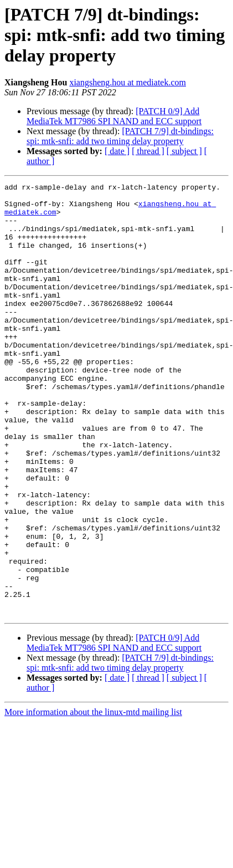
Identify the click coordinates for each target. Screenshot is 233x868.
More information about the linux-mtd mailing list (93, 798)
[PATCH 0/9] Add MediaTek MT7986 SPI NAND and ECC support (114, 116)
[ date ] (117, 151)
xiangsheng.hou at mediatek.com (128, 82)
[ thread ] (148, 151)
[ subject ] (184, 151)
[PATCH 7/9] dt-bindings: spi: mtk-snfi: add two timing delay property (120, 136)
